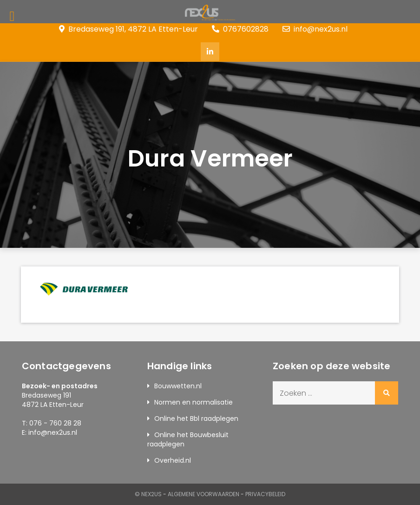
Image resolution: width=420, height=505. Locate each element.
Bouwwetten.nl (178, 386)
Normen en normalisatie (194, 402)
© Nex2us (148, 494)
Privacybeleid (265, 494)
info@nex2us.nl (315, 29)
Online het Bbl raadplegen (196, 419)
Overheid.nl (173, 460)
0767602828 (240, 29)
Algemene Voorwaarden (203, 494)
